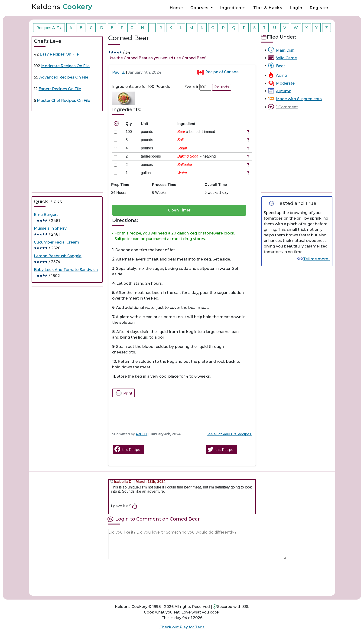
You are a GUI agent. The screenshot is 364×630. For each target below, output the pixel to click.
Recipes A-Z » (49, 28)
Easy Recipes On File (59, 54)
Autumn (284, 91)
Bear (280, 66)
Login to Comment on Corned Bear (158, 519)
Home (176, 8)
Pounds (222, 87)
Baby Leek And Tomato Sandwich (66, 270)
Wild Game (286, 58)
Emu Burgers (46, 215)
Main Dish (285, 50)
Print (123, 393)
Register (319, 8)
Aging (282, 75)
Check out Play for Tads (182, 627)
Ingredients (233, 8)
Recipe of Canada (222, 72)
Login (296, 8)
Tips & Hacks (268, 8)
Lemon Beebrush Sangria (58, 256)
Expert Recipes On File (60, 89)
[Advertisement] (67, 154)
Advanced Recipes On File (64, 77)
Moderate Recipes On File (65, 66)
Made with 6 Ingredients (299, 99)
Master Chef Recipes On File (63, 101)
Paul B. (119, 72)
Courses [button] (200, 8)
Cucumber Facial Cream (57, 242)
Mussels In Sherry (50, 228)
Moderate (285, 83)
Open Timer (179, 210)
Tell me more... (317, 259)
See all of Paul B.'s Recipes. (229, 434)
